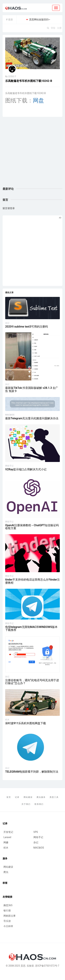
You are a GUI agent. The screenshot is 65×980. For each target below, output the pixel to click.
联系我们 (39, 804)
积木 (7, 720)
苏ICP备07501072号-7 (47, 966)
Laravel (7, 837)
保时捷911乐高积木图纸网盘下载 (26, 723)
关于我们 (26, 804)
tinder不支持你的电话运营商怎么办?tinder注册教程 (32, 581)
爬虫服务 (41, 797)
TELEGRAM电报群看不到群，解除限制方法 (32, 772)
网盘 (38, 100)
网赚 (6, 842)
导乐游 (7, 921)
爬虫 (6, 872)
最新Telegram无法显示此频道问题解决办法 (32, 418)
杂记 (7, 323)
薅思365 (8, 905)
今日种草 (8, 926)
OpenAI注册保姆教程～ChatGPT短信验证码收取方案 (32, 527)
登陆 (53, 28)
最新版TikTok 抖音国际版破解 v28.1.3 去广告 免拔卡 (32, 389)
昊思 (23, 966)
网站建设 (28, 797)
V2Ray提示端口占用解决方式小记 (26, 469)
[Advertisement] (32, 152)
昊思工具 (54, 797)
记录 (17, 797)
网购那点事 (10, 916)
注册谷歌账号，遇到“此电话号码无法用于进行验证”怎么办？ (32, 682)
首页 (9, 797)
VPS (36, 832)
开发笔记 (8, 832)
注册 (59, 28)
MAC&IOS (10, 415)
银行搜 (7, 911)
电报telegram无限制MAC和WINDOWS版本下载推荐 (31, 629)
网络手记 (9, 466)
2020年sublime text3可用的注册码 (27, 327)
